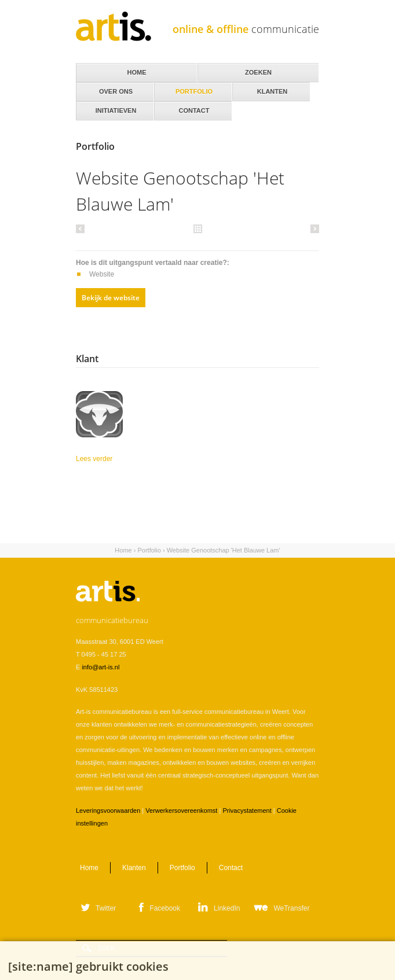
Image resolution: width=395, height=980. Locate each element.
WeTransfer (291, 908)
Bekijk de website (111, 298)
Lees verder (137, 459)
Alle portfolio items (197, 228)
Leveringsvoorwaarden (108, 810)
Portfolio (149, 550)
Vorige (82, 229)
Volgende (313, 229)
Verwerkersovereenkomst (181, 810)
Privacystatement (247, 810)
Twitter (106, 908)
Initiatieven (115, 108)
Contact (193, 108)
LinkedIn (227, 908)
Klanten (271, 89)
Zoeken (258, 72)
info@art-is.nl (100, 667)
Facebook (165, 908)
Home (123, 550)
